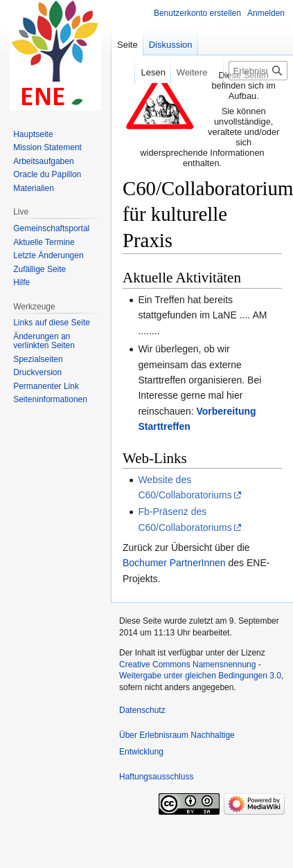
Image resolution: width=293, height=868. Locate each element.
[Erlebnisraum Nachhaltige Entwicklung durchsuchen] (258, 71)
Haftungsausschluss (156, 777)
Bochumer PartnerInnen (174, 563)
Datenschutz (142, 710)
